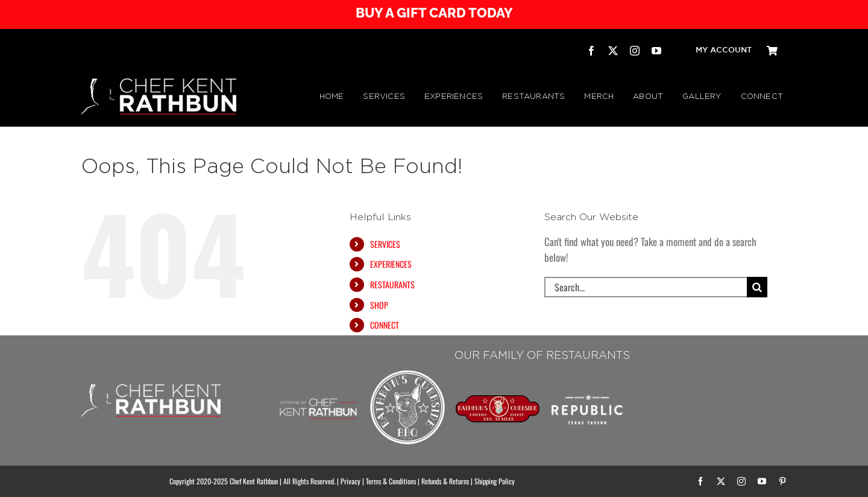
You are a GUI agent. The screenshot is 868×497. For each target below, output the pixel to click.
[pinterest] (782, 481)
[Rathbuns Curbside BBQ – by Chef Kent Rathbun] (408, 372)
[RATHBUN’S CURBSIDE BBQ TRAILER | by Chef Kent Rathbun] (498, 400)
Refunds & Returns (445, 481)
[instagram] (635, 51)
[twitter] (613, 51)
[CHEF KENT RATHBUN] (159, 84)
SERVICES (385, 244)
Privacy (351, 481)
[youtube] (656, 51)
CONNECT (385, 325)
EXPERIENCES (391, 264)
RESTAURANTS (392, 284)
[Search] (757, 287)
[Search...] (646, 287)
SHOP (379, 305)
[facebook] (591, 51)
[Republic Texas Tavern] (587, 372)
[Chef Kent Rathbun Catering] (319, 385)
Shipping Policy (495, 481)
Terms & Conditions (391, 481)
